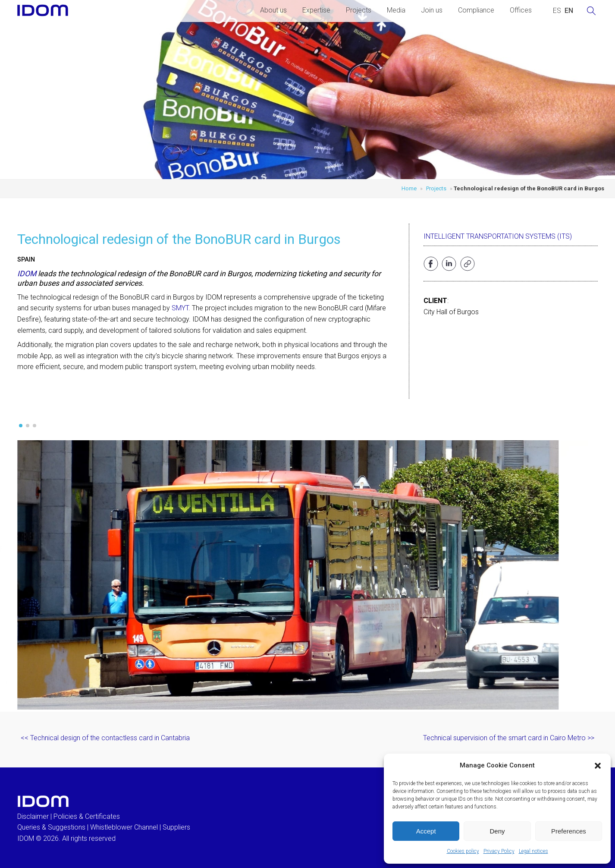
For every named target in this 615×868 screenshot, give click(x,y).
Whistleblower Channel (124, 827)
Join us (432, 10)
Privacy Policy (499, 851)
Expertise (316, 10)
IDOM (27, 274)
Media (396, 10)
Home (409, 188)
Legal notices (533, 851)
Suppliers (176, 827)
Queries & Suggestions (51, 827)
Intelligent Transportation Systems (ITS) (498, 236)
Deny (497, 831)
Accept (426, 831)
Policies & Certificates (87, 816)
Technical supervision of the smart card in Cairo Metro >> (509, 738)
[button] (598, 766)
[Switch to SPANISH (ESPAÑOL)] (557, 11)
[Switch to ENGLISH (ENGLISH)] (569, 11)
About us (273, 10)
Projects (359, 10)
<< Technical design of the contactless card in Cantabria (105, 738)
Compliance (476, 10)
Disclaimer (33, 816)
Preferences (569, 831)
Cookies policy (463, 851)
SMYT (180, 308)
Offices (521, 10)
